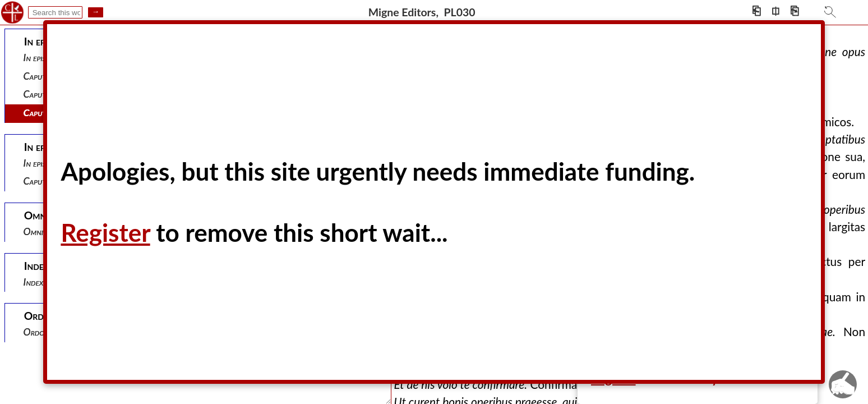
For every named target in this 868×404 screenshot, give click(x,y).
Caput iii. (40, 113)
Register (105, 232)
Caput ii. (39, 94)
